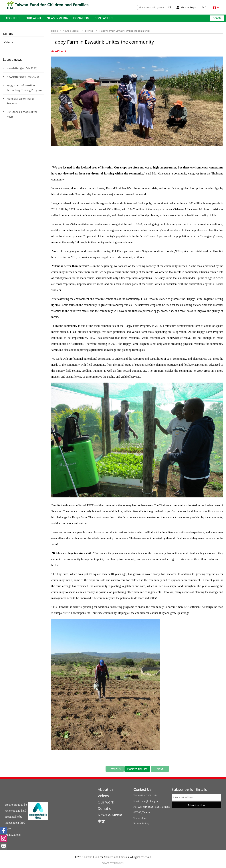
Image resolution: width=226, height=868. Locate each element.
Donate (217, 18)
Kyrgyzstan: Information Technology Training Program (24, 88)
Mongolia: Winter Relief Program (20, 101)
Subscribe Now (196, 805)
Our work (106, 802)
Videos (8, 42)
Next (160, 769)
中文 (101, 821)
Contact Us (142, 789)
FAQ (204, 7)
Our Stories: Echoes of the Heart (22, 114)
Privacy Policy (141, 823)
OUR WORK (33, 18)
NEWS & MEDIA (57, 18)
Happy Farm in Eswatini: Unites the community (125, 31)
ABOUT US (13, 18)
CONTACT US (104, 18)
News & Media (71, 31)
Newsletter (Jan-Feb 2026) (22, 68)
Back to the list (137, 769)
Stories (89, 31)
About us (106, 789)
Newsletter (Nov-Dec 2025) (23, 77)
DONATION (81, 18)
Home (55, 31)
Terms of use (140, 818)
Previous (115, 769)
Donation (106, 808)
